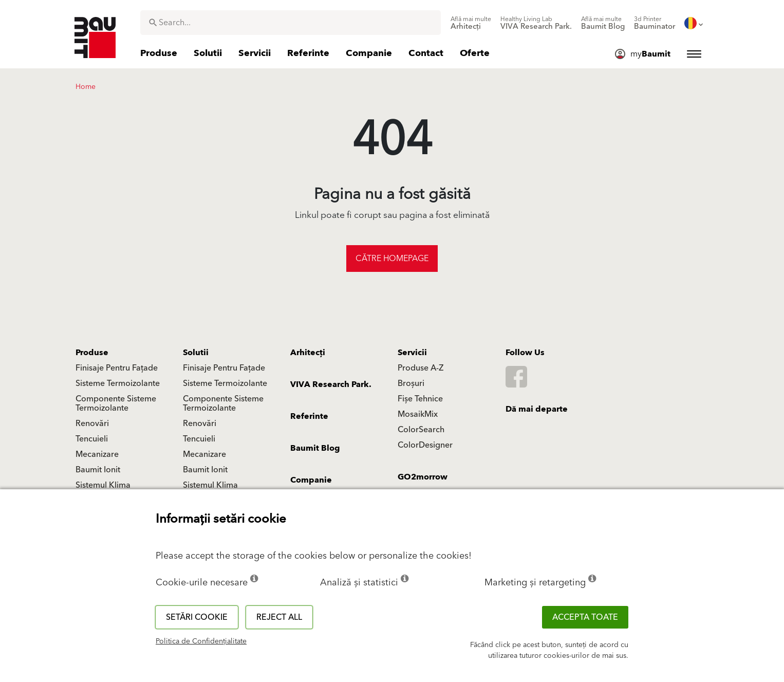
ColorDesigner (425, 445)
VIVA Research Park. (331, 384)
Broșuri (411, 383)
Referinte (309, 416)
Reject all (279, 617)
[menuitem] (471, 23)
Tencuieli (92, 439)
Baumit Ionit (98, 470)
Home (86, 87)
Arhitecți (308, 353)
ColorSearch (421, 430)
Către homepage (392, 259)
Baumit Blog (315, 448)
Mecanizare (97, 454)
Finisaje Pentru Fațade (117, 368)
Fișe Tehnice (420, 399)
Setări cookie (197, 617)
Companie (311, 480)
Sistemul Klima (103, 485)
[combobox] (291, 23)
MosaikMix (418, 414)
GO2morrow (423, 477)
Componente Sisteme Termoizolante (116, 403)
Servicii (412, 353)
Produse (92, 353)
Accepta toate (585, 617)
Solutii (196, 353)
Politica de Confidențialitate (201, 641)
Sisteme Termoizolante (118, 383)
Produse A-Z (421, 368)
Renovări (92, 423)
